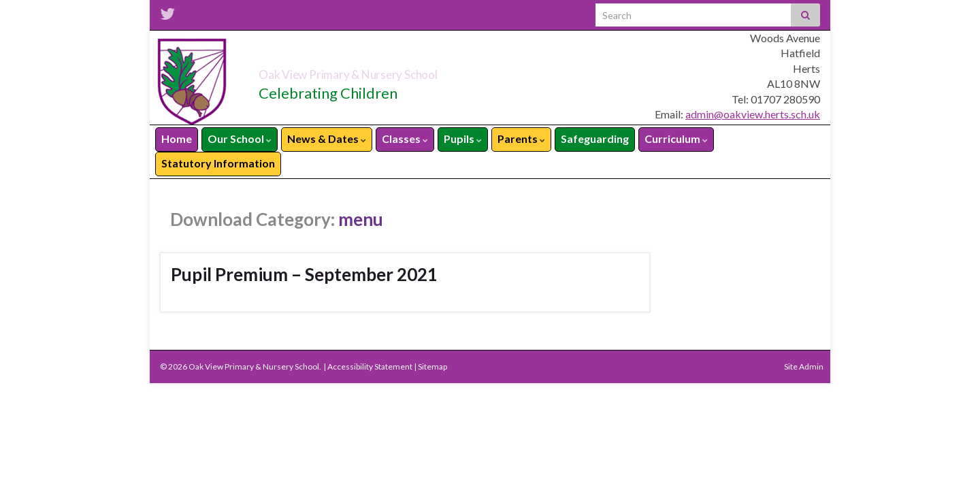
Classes (405, 138)
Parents (521, 138)
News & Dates (327, 138)
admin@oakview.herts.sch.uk (753, 114)
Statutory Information (218, 163)
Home (177, 138)
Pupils (463, 138)
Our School (240, 138)
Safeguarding (595, 138)
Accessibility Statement (370, 366)
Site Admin (804, 366)
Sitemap (432, 366)
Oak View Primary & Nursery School (416, 70)
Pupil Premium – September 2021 (304, 274)
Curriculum (676, 138)
